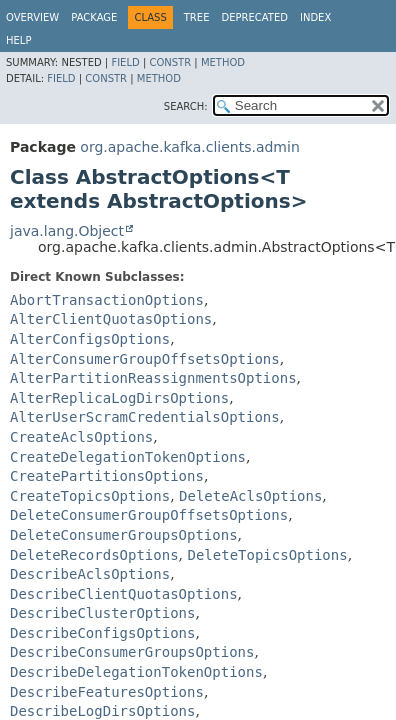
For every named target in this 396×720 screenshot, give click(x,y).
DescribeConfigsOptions (102, 633)
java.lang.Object (67, 231)
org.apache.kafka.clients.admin (189, 147)
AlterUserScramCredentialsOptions (145, 417)
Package (94, 17)
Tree (197, 17)
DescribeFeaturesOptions (107, 692)
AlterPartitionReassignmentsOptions (153, 378)
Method (223, 62)
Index (315, 17)
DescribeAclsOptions (90, 574)
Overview (32, 17)
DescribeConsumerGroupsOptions (132, 652)
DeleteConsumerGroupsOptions (124, 535)
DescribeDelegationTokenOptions (136, 672)
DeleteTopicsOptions (267, 555)
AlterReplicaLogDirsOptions (119, 398)
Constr (170, 62)
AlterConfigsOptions (90, 339)
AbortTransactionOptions (107, 300)
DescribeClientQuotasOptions (124, 594)
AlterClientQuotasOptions (111, 319)
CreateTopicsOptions (90, 496)
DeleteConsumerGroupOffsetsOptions (149, 515)
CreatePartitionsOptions (107, 476)
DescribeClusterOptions (102, 613)
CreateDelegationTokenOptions (128, 457)
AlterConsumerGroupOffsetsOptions (145, 359)
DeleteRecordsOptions (94, 555)
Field (125, 62)
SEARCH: (186, 106)
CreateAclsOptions (81, 437)
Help (18, 40)
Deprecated (254, 17)
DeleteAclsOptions (250, 496)
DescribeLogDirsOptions (102, 711)
